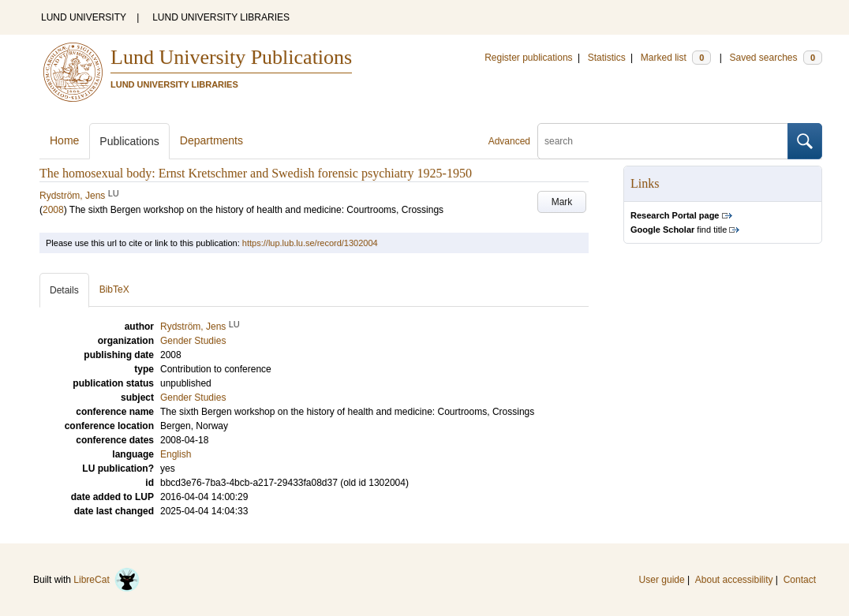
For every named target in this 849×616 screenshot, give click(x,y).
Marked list (676, 58)
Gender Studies (193, 398)
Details (64, 290)
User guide (662, 580)
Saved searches (776, 58)
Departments (211, 140)
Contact (800, 580)
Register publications (528, 58)
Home (64, 140)
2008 (53, 210)
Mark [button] (562, 202)
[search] (663, 141)
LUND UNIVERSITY (84, 17)
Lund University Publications (231, 57)
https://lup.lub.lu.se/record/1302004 (310, 243)
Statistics (607, 58)
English (176, 454)
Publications (129, 141)
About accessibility (734, 580)
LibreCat (107, 580)
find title (679, 230)
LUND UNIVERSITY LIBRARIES (221, 17)
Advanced (509, 141)
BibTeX (114, 289)
